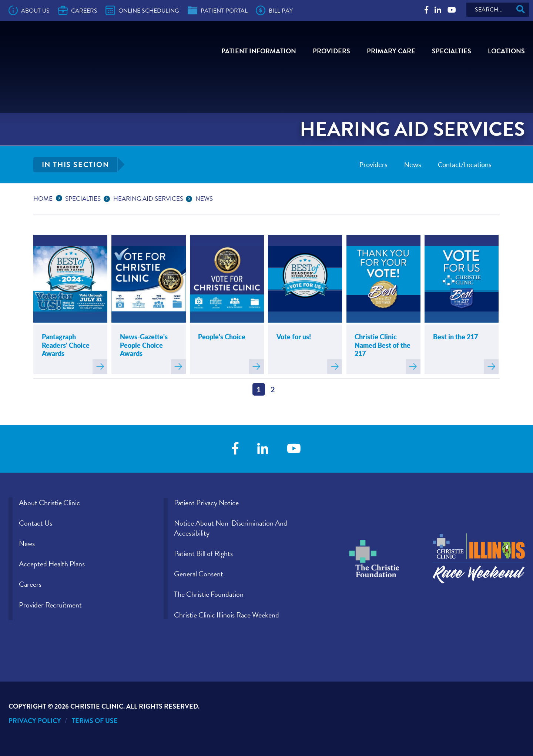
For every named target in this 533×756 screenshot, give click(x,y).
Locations (506, 51)
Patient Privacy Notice (206, 503)
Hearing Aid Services (148, 199)
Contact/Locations (465, 164)
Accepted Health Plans (52, 564)
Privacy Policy (35, 721)
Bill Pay (274, 10)
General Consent (199, 574)
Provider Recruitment (50, 605)
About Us (29, 10)
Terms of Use (95, 721)
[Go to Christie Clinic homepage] (83, 54)
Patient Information (259, 51)
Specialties (452, 51)
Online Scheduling (142, 10)
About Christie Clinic (49, 503)
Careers (78, 10)
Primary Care (391, 51)
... (61, 198)
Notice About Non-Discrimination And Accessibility (231, 528)
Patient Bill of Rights (203, 553)
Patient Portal (218, 10)
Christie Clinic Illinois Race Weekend (227, 615)
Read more (100, 367)
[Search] (498, 10)
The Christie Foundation (209, 594)
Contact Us (36, 523)
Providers (331, 51)
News (413, 164)
